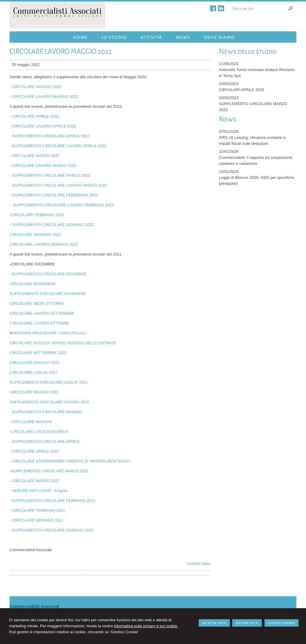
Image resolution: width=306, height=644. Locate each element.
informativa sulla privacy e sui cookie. (146, 626)
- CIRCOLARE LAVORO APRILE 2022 (43, 126)
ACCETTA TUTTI (214, 623)
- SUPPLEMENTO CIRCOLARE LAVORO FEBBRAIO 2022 (62, 205)
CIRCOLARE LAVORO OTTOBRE (39, 323)
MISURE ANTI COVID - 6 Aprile (40, 491)
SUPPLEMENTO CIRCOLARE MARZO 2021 (50, 471)
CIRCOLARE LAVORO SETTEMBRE (42, 313)
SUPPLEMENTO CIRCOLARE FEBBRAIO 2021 (54, 501)
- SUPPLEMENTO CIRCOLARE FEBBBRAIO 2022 (54, 195)
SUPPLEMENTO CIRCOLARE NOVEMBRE (48, 294)
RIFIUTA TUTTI (247, 623)
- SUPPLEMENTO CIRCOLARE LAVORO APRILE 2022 (58, 146)
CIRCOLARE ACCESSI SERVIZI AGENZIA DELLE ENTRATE (63, 343)
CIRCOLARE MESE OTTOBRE (37, 303)
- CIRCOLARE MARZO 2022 (35, 156)
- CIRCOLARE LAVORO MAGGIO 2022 (44, 97)
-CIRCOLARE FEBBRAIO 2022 (37, 215)
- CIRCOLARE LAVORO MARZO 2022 (43, 166)
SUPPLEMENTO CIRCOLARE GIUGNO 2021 (49, 402)
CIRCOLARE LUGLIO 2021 (33, 372)
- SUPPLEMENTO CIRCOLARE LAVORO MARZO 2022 (58, 185)
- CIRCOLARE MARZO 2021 (35, 481)
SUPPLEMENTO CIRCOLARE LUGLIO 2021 (49, 382)
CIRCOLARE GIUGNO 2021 (34, 392)
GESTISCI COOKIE (281, 623)
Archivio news (198, 564)
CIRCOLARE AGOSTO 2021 (35, 363)
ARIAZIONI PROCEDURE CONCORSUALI (49, 333)
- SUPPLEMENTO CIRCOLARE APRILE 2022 (49, 136)
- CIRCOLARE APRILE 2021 (34, 451)
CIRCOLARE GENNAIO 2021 (38, 520)
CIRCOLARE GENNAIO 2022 (35, 235)
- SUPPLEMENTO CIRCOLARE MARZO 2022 (50, 175)
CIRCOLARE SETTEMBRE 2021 (38, 353)
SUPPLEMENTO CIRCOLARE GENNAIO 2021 (53, 530)
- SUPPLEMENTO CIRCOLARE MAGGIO (46, 412)
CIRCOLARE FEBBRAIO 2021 (39, 510)
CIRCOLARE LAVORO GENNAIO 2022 (44, 244)
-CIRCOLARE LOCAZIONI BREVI (39, 432)
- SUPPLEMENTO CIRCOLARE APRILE (45, 441)
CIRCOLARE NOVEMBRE (33, 284)
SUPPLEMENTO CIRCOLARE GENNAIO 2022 (53, 225)
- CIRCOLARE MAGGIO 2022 (35, 87)
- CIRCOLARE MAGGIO (31, 422)
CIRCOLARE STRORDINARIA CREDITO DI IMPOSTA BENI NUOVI (71, 461)
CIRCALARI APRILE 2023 (242, 90)
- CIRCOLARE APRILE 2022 (34, 116)
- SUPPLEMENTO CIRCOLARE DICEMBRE (48, 274)
